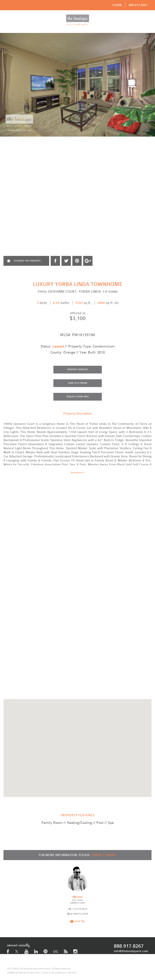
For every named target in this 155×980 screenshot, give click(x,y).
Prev (4, 152)
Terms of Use (48, 973)
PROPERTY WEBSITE (77, 370)
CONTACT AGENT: (104, 855)
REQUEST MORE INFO (78, 397)
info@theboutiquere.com (131, 951)
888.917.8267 (138, 5)
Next (151, 152)
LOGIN (117, 5)
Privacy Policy (34, 973)
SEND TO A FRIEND (78, 383)
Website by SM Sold (66, 973)
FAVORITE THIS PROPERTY (27, 261)
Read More (78, 473)
